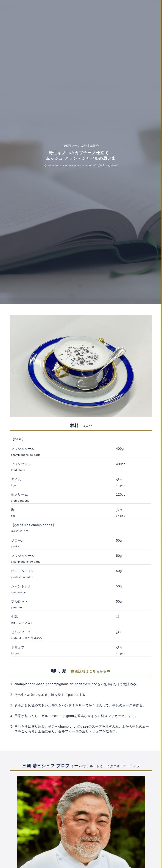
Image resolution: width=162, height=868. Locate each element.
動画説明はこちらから (91, 671)
